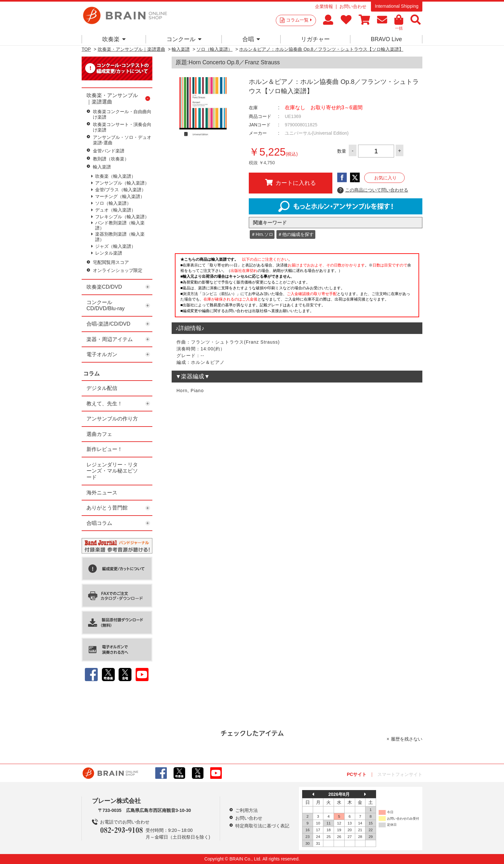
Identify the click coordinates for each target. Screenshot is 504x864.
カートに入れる (291, 183)
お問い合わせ (353, 6)
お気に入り (385, 178)
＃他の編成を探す (296, 234)
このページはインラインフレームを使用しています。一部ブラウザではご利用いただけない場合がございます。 (297, 287)
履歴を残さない (407, 739)
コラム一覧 (299, 20)
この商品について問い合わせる (373, 190)
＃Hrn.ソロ (262, 234)
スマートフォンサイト (400, 774)
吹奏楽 (114, 39)
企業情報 (324, 6)
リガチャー (315, 39)
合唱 (251, 39)
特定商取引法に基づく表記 (262, 826)
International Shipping (396, 6)
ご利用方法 (247, 810)
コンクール (184, 39)
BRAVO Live (386, 39)
